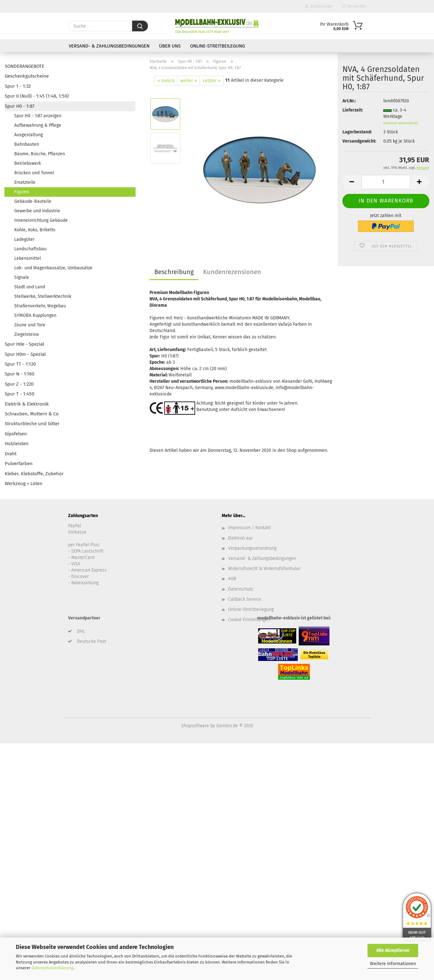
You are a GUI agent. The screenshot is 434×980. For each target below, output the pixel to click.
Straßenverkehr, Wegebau (40, 306)
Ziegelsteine (27, 334)
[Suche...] (140, 26)
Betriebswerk (28, 163)
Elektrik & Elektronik (27, 404)
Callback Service (245, 599)
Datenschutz (241, 589)
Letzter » (212, 81)
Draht (11, 454)
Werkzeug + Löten (24, 484)
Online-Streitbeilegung (217, 46)
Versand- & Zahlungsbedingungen (109, 46)
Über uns (170, 46)
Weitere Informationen (393, 964)
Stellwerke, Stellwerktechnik (43, 296)
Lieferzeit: (353, 81)
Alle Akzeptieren (393, 950)
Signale (22, 277)
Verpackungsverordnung (252, 548)
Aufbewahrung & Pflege (38, 125)
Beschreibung (174, 272)
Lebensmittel (28, 258)
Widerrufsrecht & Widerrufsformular (264, 569)
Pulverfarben (19, 464)
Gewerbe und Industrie (37, 211)
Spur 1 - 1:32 (18, 86)
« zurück (166, 81)
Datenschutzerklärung (52, 968)
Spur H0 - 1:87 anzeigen (38, 116)
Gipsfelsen (16, 434)
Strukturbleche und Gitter (32, 424)
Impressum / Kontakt (249, 528)
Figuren (22, 192)
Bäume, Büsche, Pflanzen (40, 154)
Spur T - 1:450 (19, 394)
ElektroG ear (240, 538)
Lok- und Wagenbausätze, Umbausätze (53, 268)
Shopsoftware (195, 726)
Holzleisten (17, 444)
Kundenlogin (319, 6)
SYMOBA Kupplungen (35, 315)
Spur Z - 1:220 (19, 384)
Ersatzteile (25, 182)
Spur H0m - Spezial (25, 354)
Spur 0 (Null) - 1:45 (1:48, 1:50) (37, 96)
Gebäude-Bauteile (33, 201)
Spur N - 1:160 (19, 374)
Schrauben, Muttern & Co (32, 414)
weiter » (188, 81)
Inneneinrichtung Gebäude (41, 220)
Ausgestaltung (29, 135)
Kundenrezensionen (232, 272)
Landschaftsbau (30, 249)
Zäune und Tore (30, 325)
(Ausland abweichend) (401, 94)
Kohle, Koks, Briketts (35, 230)
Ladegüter (24, 239)
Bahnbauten (27, 144)
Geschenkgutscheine (27, 76)
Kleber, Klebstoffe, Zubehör (34, 474)
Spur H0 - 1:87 (20, 106)
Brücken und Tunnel (34, 173)
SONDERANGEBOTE (25, 66)
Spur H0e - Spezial (24, 344)
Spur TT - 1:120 (20, 364)
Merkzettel (354, 6)
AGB (232, 579)
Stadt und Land (30, 287)
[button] (352, 153)
